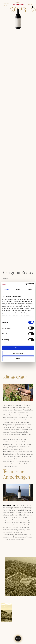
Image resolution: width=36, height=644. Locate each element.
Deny (18, 358)
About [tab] (29, 289)
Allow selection (18, 353)
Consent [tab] (6, 289)
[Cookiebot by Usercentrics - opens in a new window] (26, 284)
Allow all (18, 348)
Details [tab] (18, 289)
